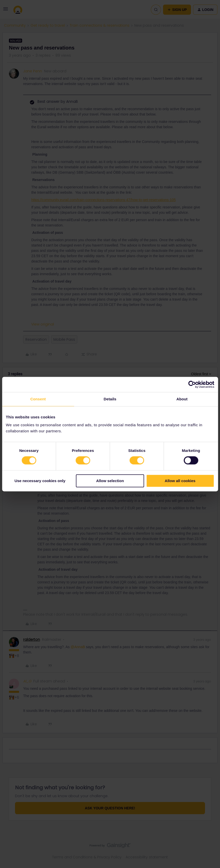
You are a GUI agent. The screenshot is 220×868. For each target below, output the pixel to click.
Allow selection (110, 481)
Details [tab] (110, 399)
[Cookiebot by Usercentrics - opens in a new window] (192, 384)
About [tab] (182, 399)
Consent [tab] (38, 399)
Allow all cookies (180, 481)
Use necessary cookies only (40, 481)
